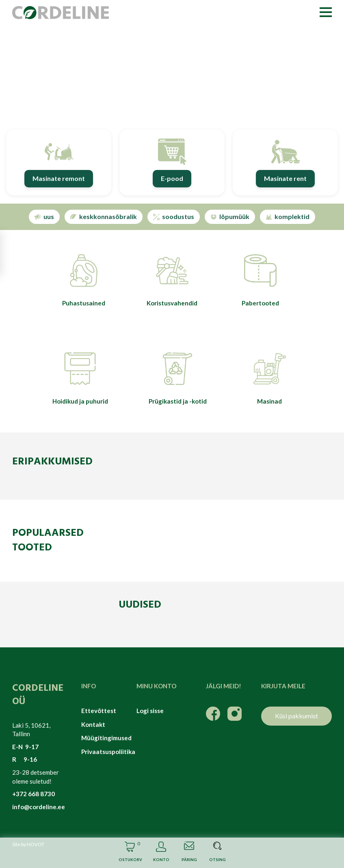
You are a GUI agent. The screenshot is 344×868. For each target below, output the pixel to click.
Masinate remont (59, 178)
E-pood (172, 178)
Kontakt (93, 724)
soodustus (174, 216)
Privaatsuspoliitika (103, 752)
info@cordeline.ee (39, 807)
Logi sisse (150, 711)
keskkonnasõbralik (104, 216)
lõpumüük (230, 216)
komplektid (288, 216)
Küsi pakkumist (296, 716)
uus (44, 216)
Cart (130, 853)
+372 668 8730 (34, 794)
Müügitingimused (103, 738)
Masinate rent (285, 178)
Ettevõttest (99, 711)
